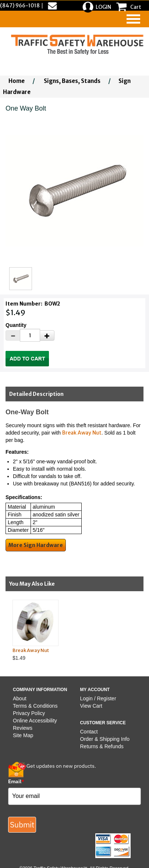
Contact (89, 732)
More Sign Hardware (36, 545)
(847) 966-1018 (20, 6)
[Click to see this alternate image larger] (21, 279)
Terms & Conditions (35, 706)
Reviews (23, 728)
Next (142, 630)
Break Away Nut (82, 433)
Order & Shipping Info (105, 739)
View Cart (91, 706)
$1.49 (68, 630)
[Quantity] (30, 335)
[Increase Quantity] (47, 335)
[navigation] (133, 19)
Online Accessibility (35, 721)
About (20, 698)
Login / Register (98, 698)
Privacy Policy (29, 713)
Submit (22, 825)
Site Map (23, 735)
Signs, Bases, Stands (72, 81)
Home (17, 81)
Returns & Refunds (102, 746)
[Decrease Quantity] (13, 335)
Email (16, 781)
